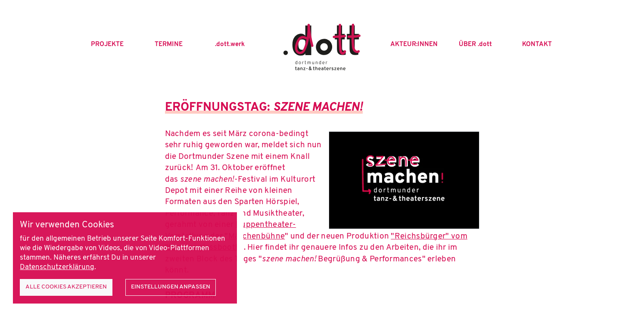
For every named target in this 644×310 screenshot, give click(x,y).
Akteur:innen (414, 45)
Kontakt (537, 45)
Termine (169, 45)
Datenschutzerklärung (57, 267)
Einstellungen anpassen (171, 287)
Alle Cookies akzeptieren (66, 287)
